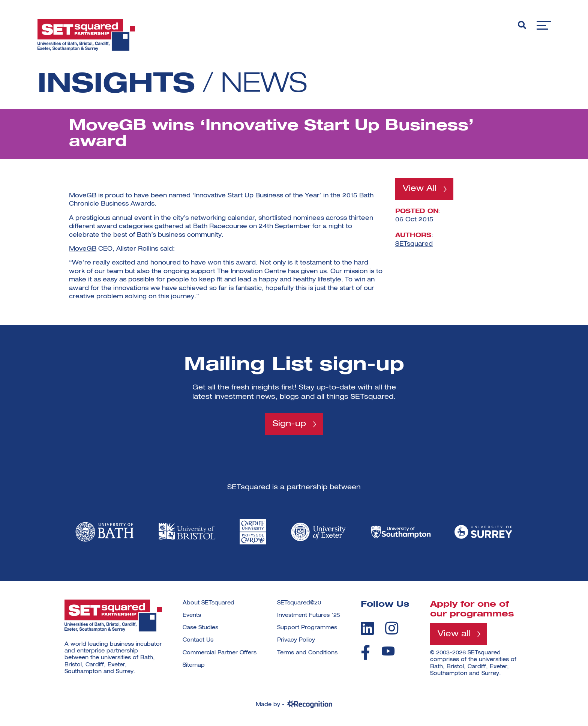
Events (192, 615)
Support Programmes (307, 628)
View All (420, 189)
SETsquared (414, 244)
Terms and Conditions (307, 653)
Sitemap (194, 665)
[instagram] (392, 628)
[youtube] (388, 651)
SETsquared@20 (299, 603)
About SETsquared (208, 603)
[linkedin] (367, 628)
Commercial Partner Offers (220, 653)
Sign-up (289, 424)
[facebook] (365, 652)
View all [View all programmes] (454, 634)
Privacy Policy (296, 640)
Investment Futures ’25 (309, 615)
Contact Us (198, 640)
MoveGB (83, 249)
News (264, 85)
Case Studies (200, 628)
